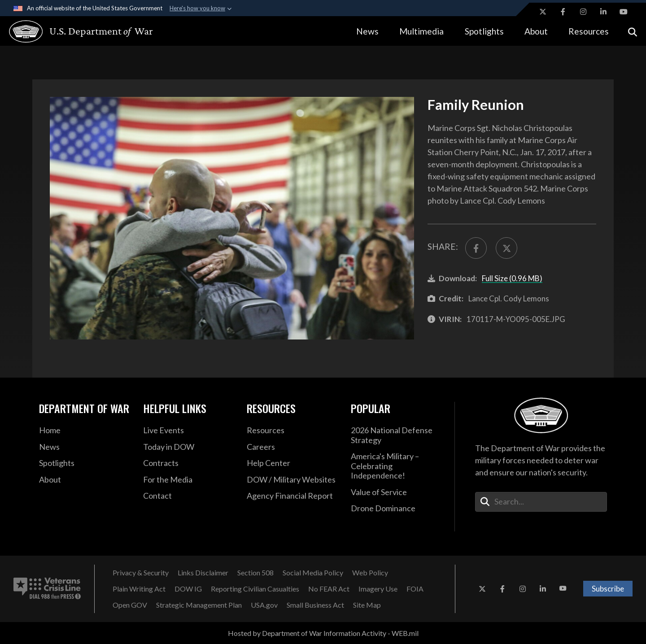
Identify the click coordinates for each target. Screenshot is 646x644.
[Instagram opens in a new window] (583, 12)
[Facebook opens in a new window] (563, 12)
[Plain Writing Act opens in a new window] (139, 589)
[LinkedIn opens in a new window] (603, 12)
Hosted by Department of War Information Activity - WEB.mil (323, 633)
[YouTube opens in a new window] (624, 12)
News (367, 31)
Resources (589, 31)
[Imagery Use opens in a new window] (378, 589)
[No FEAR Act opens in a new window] (329, 589)
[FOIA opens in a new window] (415, 589)
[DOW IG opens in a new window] (188, 589)
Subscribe (608, 589)
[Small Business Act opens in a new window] (315, 605)
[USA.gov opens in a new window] (264, 605)
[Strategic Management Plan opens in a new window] (199, 605)
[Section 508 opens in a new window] (255, 573)
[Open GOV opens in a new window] (130, 605)
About (536, 31)
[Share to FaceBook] (476, 248)
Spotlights (484, 31)
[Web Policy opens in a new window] (370, 573)
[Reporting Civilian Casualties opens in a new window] (255, 589)
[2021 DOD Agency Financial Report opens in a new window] (292, 496)
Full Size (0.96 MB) (512, 278)
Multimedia (421, 31)
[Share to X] (506, 248)
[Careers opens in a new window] (292, 447)
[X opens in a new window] (543, 12)
